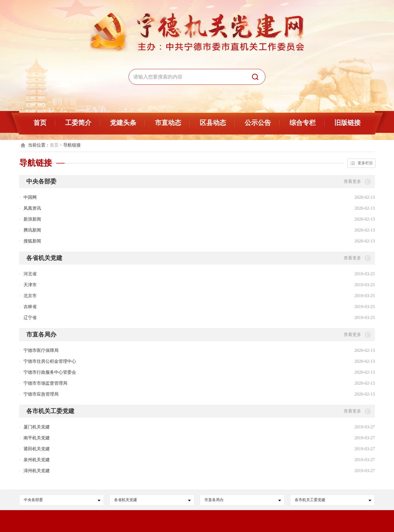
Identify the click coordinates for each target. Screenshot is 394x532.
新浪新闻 (32, 219)
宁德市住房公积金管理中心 (50, 361)
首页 (40, 123)
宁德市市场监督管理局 (45, 383)
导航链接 (72, 145)
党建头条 (123, 123)
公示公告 (258, 123)
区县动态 (213, 123)
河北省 (30, 274)
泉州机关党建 (37, 460)
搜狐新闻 (32, 241)
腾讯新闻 (32, 230)
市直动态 (168, 123)
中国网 (30, 197)
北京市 (30, 296)
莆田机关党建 (37, 449)
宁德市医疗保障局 (41, 350)
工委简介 (78, 123)
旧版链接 (347, 123)
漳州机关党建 (37, 471)
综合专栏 (303, 123)
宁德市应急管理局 (41, 394)
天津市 (30, 285)
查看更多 (357, 182)
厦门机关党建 (37, 427)
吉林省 (30, 307)
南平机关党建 (37, 438)
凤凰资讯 (32, 208)
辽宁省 (30, 318)
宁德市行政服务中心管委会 (50, 372)
